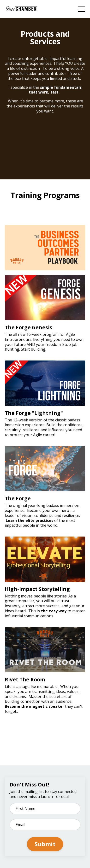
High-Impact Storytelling (37, 589)
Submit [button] (45, 844)
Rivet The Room (25, 679)
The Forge (18, 498)
